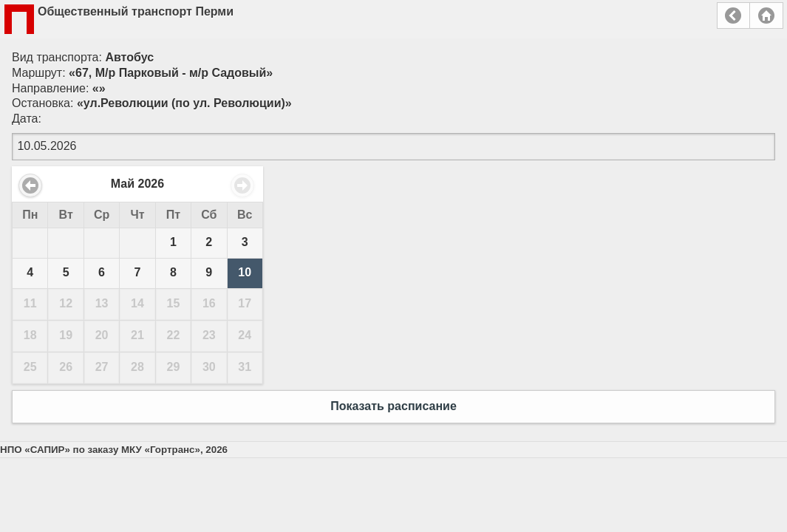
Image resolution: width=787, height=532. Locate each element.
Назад (733, 16)
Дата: (27, 119)
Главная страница (766, 16)
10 (245, 272)
